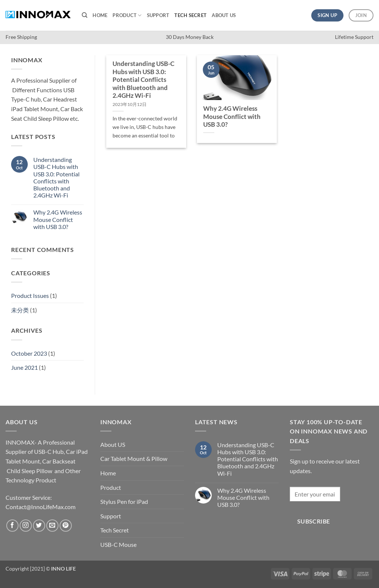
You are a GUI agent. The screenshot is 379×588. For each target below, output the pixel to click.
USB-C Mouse (118, 544)
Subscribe (314, 521)
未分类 (20, 310)
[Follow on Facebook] (12, 526)
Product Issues (30, 295)
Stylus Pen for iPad (124, 501)
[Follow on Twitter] (39, 526)
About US (224, 15)
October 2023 (29, 353)
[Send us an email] (52, 526)
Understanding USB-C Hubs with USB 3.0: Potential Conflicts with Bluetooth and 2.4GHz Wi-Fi (56, 177)
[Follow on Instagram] (26, 526)
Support (158, 15)
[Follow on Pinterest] (66, 526)
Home (100, 15)
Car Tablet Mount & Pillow (134, 459)
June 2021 (24, 367)
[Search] (85, 15)
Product (127, 15)
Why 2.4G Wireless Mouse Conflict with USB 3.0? (58, 219)
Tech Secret (190, 15)
